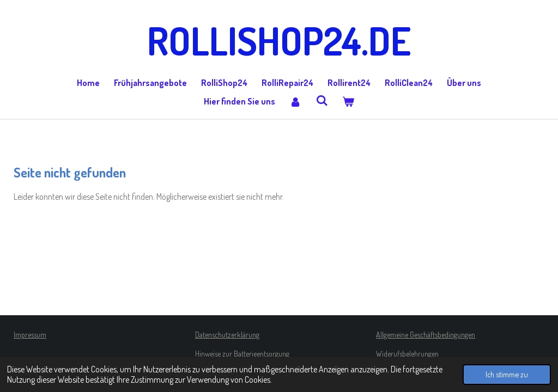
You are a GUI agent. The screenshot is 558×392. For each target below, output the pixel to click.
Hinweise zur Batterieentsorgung (242, 354)
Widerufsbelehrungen (407, 354)
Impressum (30, 335)
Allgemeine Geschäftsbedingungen (426, 335)
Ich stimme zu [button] (507, 374)
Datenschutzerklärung (227, 335)
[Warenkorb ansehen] (348, 101)
